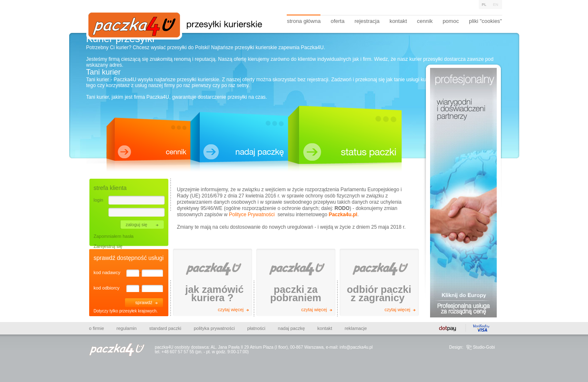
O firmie (97, 328)
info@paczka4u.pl (356, 347)
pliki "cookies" (485, 21)
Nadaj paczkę (291, 328)
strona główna (304, 21)
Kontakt (325, 328)
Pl (484, 5)
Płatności (256, 328)
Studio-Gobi (484, 347)
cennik (425, 21)
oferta (337, 21)
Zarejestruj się (108, 246)
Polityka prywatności (214, 328)
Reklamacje (356, 328)
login (99, 200)
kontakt (398, 21)
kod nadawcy (107, 272)
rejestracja (367, 21)
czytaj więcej (231, 310)
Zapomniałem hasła (114, 236)
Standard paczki (165, 328)
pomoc (451, 21)
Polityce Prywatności (252, 215)
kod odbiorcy (107, 288)
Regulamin (127, 328)
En (496, 5)
